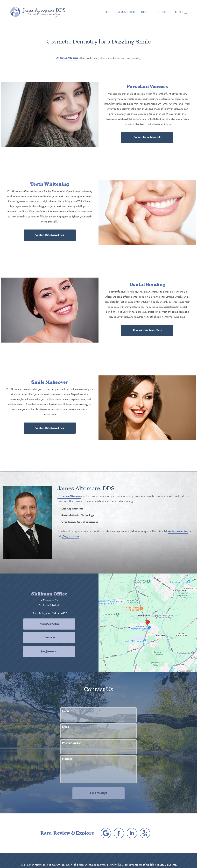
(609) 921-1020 (70, 536)
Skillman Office (49, 594)
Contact (164, 12)
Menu (182, 12)
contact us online (178, 531)
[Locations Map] (148, 623)
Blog (108, 12)
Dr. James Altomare (67, 58)
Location (146, 12)
